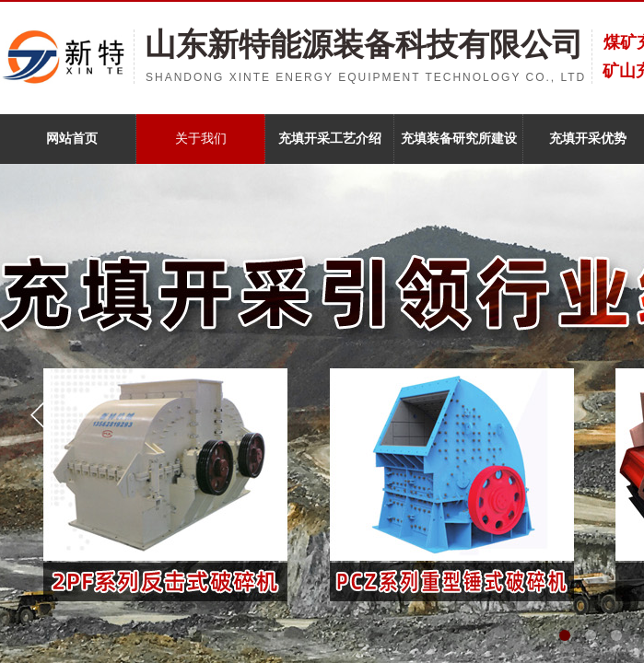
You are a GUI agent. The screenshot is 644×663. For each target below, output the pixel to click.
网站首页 (72, 139)
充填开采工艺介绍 (330, 139)
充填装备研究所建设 (459, 139)
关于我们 (201, 139)
